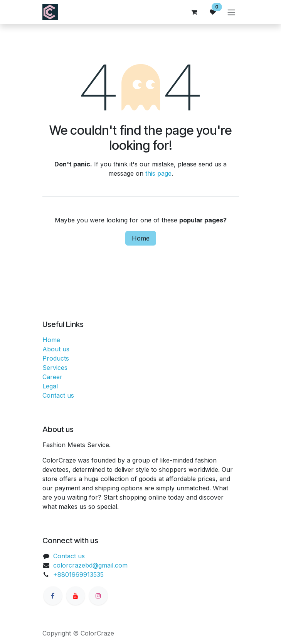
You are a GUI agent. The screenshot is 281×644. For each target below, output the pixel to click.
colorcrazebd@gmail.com (90, 565)
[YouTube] (76, 596)
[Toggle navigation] (231, 12)
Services (55, 368)
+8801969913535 (78, 575)
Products (56, 358)
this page (158, 173)
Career (52, 377)
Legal (50, 386)
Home (141, 238)
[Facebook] (53, 596)
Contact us (58, 395)
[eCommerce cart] (194, 12)
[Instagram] (98, 596)
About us (56, 349)
